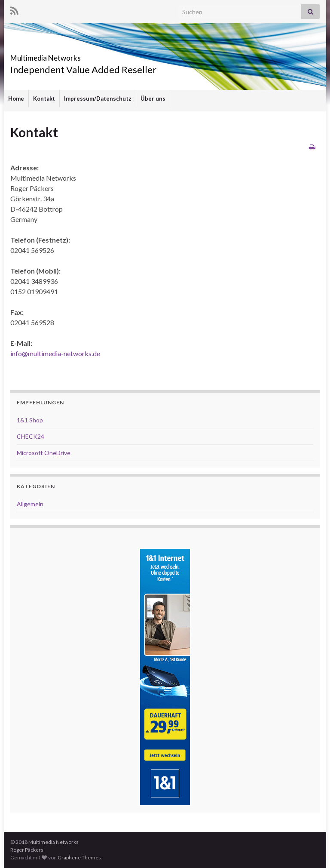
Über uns (153, 98)
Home (16, 98)
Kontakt (44, 98)
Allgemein (30, 504)
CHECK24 (31, 436)
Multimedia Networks (71, 55)
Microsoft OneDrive (44, 453)
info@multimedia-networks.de (55, 353)
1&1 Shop (30, 420)
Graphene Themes (79, 857)
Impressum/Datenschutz (98, 98)
